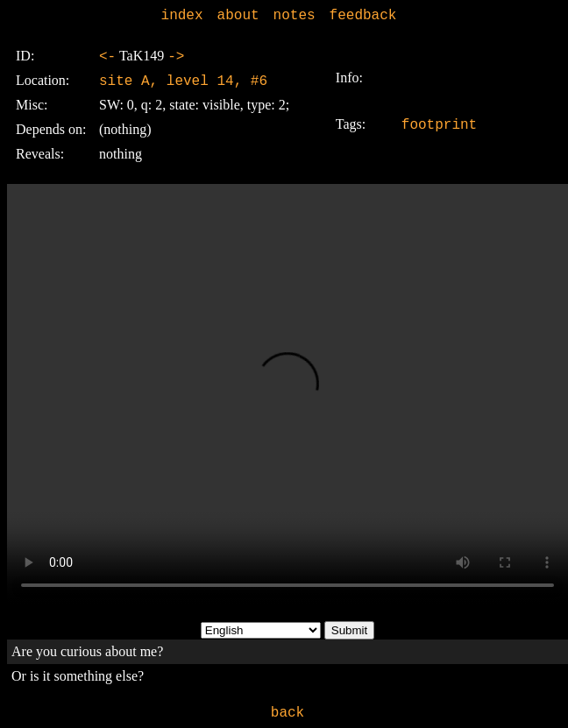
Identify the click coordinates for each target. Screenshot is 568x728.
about (238, 16)
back (288, 713)
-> (176, 57)
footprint (439, 125)
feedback (363, 16)
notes (295, 16)
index (182, 16)
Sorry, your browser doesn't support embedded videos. (288, 394)
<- (107, 57)
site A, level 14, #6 (183, 81)
